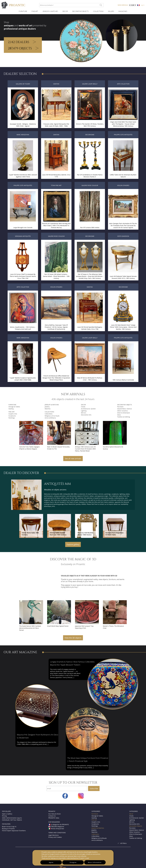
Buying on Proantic (8, 829)
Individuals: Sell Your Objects (12, 820)
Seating (11, 409)
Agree (51, 862)
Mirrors (84, 413)
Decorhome (90, 135)
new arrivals (123, 5)
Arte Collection (123, 84)
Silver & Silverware (124, 413)
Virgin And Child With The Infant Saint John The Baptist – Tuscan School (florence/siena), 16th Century (123, 124)
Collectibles (49, 414)
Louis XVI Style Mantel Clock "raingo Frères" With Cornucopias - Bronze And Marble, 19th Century (123, 327)
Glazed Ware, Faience (125, 409)
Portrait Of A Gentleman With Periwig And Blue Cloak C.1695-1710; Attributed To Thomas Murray (56, 226)
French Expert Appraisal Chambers (14, 831)
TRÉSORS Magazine (56, 827)
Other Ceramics (123, 411)
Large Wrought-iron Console (23, 228)
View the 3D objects (73, 638)
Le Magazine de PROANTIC (59, 824)
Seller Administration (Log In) (12, 818)
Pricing (4, 816)
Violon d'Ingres (123, 185)
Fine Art (35, 11)
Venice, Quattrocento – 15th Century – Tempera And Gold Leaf (23, 328)
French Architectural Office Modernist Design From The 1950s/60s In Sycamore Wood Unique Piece (56, 378)
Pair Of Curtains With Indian (90, 228)
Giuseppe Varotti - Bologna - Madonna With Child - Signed (23, 125)
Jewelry (47, 407)
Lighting (84, 411)
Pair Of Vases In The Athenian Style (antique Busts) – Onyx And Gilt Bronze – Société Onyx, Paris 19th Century (90, 276)
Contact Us (52, 816)
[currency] (133, 5)
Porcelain (120, 407)
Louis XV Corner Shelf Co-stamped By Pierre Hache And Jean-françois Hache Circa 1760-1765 (23, 276)
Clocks (83, 407)
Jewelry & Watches (50, 11)
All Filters (122, 843)
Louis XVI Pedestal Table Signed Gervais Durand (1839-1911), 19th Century (123, 277)
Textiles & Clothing (124, 417)
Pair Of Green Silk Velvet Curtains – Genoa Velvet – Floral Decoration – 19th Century (56, 276)
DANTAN (56, 84)
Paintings (12, 418)
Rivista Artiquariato (56, 829)
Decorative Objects (80, 11)
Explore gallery (73, 544)
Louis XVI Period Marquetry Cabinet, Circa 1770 (56, 176)
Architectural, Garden (88, 409)
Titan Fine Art (56, 185)
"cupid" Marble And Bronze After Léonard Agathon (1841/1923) (23, 176)
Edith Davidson (123, 236)
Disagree (73, 862)
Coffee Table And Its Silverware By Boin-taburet (123, 176)
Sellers (111, 11)
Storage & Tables (14, 407)
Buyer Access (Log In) (9, 827)
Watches (48, 409)
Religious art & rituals (52, 416)
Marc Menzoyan (23, 135)
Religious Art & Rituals (99, 838)
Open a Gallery (7, 814)
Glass (119, 415)
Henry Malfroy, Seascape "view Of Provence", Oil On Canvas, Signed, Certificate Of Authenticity (56, 327)
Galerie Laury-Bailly (90, 84)
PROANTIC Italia (54, 818)
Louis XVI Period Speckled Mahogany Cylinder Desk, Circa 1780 (90, 328)
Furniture (23, 11)
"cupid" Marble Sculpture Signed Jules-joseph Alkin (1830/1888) (23, 379)
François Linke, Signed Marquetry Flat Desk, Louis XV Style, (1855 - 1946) (56, 125)
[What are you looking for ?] (101, 5)
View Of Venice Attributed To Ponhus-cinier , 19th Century (90, 379)
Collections (98, 11)
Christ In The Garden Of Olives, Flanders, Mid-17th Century (90, 125)
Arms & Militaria (50, 418)
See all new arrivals (73, 459)
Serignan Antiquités (23, 236)
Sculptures (12, 416)
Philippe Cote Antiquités (123, 135)
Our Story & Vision (55, 814)
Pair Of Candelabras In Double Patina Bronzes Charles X (90, 176)
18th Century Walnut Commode (123, 380)
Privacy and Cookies (55, 837)
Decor (65, 11)
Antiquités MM (57, 484)
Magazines (123, 11)
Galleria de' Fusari (23, 84)
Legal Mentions (54, 835)
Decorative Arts (86, 415)
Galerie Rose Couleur (90, 185)
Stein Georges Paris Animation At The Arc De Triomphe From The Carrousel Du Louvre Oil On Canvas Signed (123, 226)
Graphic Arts (13, 414)
